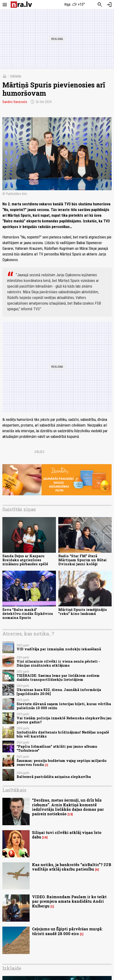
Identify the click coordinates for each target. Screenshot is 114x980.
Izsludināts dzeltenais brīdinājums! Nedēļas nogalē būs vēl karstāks (63, 734)
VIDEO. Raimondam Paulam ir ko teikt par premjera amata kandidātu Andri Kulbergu (69, 901)
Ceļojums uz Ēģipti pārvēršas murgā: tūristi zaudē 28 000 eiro (67, 931)
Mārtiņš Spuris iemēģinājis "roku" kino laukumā (83, 612)
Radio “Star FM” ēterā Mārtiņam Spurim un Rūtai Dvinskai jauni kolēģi (82, 560)
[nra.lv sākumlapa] (21, 5)
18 (45, 837)
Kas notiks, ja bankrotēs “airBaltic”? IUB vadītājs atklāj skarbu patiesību (72, 867)
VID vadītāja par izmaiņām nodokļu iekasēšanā (59, 649)
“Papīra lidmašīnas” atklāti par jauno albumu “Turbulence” (57, 748)
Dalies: (40, 452)
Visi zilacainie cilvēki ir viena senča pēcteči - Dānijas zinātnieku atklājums (58, 663)
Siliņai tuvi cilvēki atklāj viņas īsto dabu (67, 835)
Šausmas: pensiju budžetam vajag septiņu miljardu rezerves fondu (62, 763)
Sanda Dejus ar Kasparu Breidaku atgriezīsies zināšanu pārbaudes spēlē (25, 560)
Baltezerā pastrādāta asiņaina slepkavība (54, 777)
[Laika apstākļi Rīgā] (75, 5)
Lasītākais (14, 790)
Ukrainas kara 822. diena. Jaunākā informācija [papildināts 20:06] (59, 692)
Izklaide (16, 76)
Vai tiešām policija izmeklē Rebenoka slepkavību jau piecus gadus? (64, 720)
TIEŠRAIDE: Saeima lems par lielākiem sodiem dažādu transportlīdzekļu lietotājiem (58, 678)
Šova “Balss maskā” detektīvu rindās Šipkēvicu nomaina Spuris (28, 614)
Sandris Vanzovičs (15, 102)
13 (70, 814)
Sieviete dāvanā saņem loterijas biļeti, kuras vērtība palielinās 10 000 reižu (64, 706)
